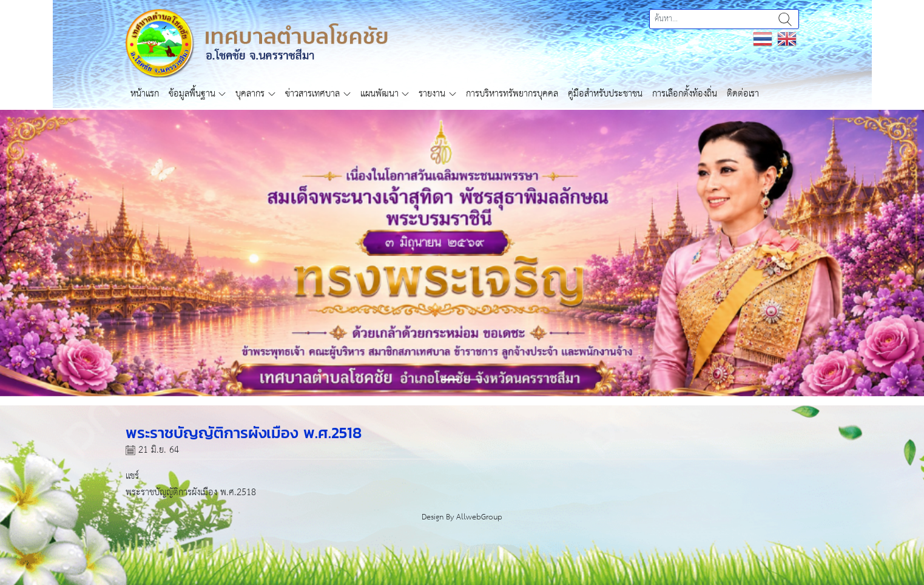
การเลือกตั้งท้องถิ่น (685, 94)
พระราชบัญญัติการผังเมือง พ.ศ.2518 (191, 492)
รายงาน (432, 94)
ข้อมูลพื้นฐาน (192, 94)
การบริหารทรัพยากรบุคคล (512, 94)
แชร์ (132, 476)
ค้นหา (785, 19)
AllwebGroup (479, 517)
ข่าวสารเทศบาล (312, 94)
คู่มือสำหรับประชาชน (605, 94)
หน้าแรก (145, 94)
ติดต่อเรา (743, 94)
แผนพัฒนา (379, 94)
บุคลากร (250, 94)
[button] (69, 253)
